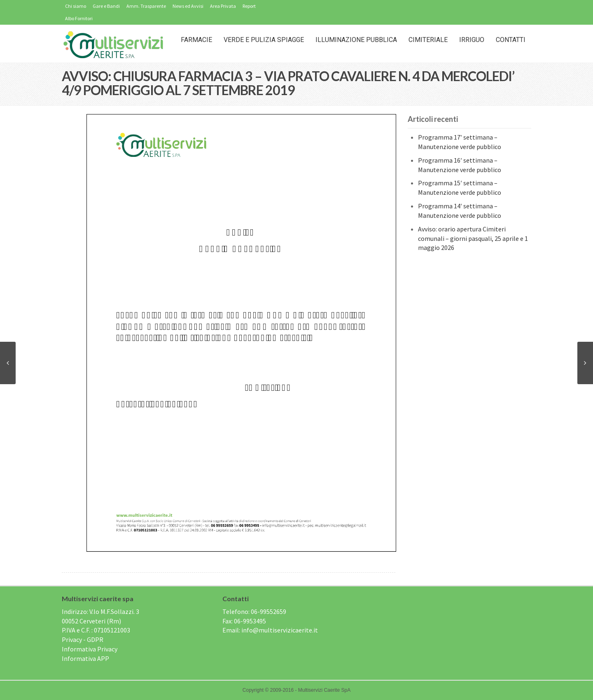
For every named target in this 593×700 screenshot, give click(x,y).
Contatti (511, 40)
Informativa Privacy (90, 649)
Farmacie (196, 40)
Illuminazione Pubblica (356, 40)
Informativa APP (85, 658)
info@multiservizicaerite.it (280, 630)
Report (249, 6)
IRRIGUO (472, 40)
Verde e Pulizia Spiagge (264, 40)
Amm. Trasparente (146, 6)
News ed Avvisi (188, 6)
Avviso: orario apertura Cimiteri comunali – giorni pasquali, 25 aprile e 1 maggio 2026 (473, 238)
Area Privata (223, 6)
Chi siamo (76, 6)
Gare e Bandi (106, 6)
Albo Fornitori (79, 18)
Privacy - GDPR (83, 639)
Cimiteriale (428, 40)
